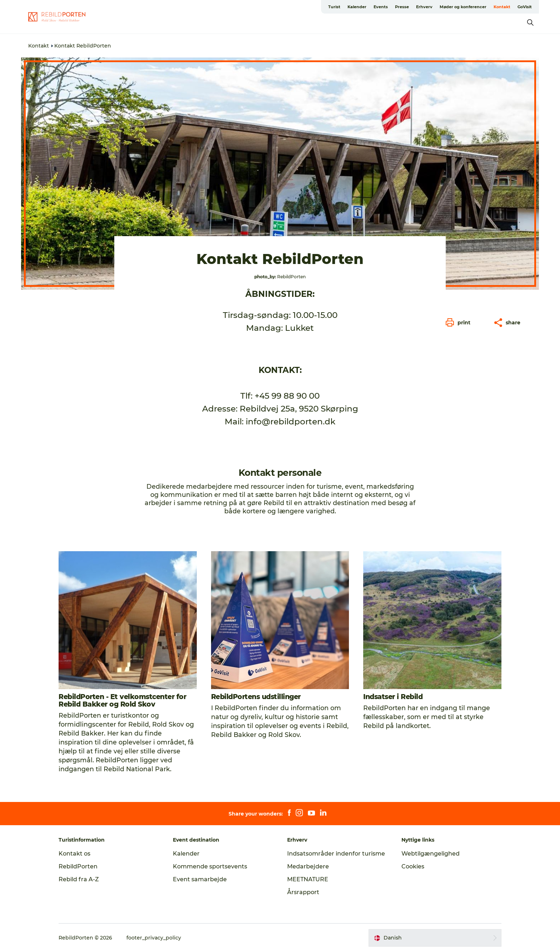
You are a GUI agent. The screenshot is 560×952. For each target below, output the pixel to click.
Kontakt (502, 7)
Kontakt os (74, 854)
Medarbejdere (308, 866)
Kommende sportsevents (210, 866)
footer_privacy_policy (154, 938)
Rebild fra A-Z (79, 879)
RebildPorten (78, 866)
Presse (402, 7)
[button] (460, 323)
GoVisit (525, 7)
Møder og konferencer (463, 7)
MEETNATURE (308, 879)
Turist (334, 7)
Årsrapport (303, 892)
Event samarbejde (200, 879)
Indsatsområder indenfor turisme (336, 854)
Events (381, 7)
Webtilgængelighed (431, 854)
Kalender (357, 7)
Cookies (413, 866)
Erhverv (424, 7)
